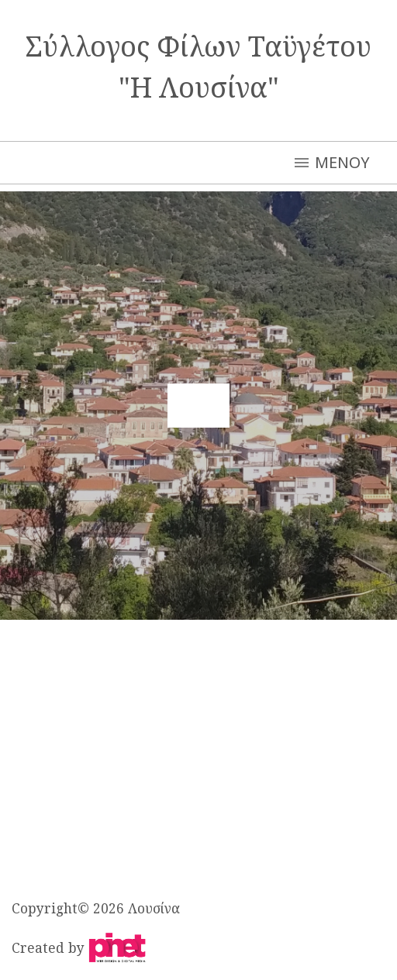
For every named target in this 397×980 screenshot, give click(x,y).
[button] (198, 406)
